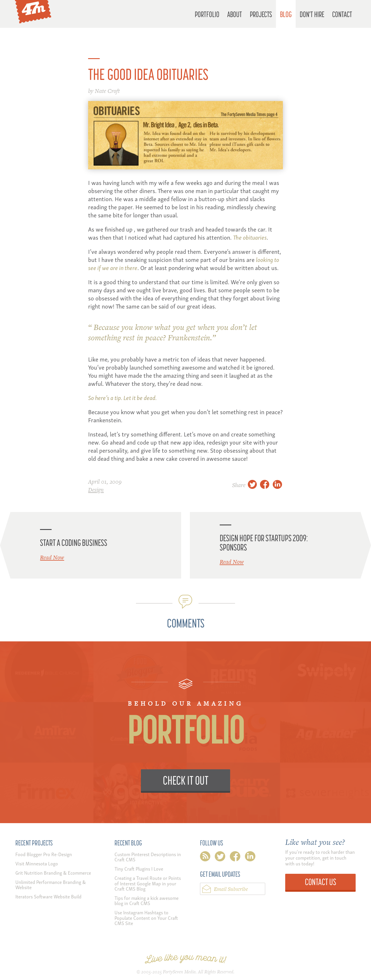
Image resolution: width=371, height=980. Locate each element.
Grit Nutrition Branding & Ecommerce (53, 872)
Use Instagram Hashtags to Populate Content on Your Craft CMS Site (146, 917)
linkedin (250, 858)
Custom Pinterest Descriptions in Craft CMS (148, 857)
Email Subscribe (231, 889)
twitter (220, 858)
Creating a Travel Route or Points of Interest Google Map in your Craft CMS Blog (148, 883)
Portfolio (207, 14)
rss (205, 858)
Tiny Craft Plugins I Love (139, 868)
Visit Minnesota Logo (37, 863)
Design (96, 490)
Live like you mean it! (186, 959)
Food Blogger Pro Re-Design (44, 854)
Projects (261, 14)
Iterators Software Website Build (48, 896)
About (235, 14)
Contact (342, 14)
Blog (286, 14)
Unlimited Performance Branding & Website (51, 884)
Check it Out (186, 780)
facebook (235, 858)
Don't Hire (312, 14)
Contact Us (321, 882)
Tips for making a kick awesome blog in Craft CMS (147, 900)
